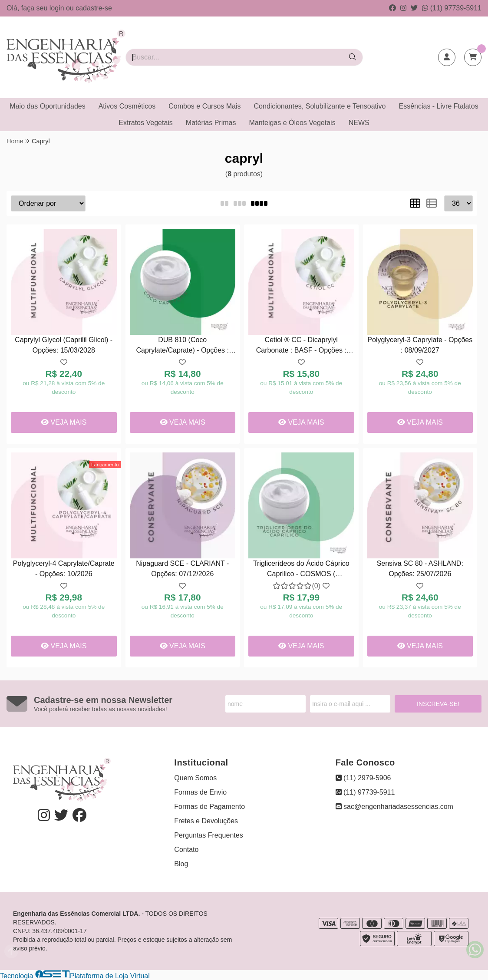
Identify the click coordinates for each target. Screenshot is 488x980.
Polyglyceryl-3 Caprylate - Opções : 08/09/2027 (420, 345)
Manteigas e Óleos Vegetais (292, 123)
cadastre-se (94, 8)
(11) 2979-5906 (363, 778)
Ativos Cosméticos (127, 106)
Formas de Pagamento (209, 807)
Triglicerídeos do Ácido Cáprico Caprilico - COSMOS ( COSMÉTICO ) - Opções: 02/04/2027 (301, 570)
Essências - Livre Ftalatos (438, 106)
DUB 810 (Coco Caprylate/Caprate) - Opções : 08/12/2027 (183, 346)
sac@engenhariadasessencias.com (394, 807)
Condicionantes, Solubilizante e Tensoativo (320, 106)
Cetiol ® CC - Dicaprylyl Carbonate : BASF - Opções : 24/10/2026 (301, 346)
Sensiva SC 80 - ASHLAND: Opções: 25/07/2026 (420, 569)
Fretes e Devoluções (206, 821)
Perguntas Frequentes (208, 835)
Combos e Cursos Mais (204, 106)
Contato (186, 850)
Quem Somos (195, 778)
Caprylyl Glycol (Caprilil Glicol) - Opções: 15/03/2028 (64, 345)
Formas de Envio (200, 792)
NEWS (359, 123)
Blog (181, 864)
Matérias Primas (211, 123)
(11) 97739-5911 (452, 8)
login (58, 8)
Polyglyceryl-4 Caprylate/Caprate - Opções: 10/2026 (64, 569)
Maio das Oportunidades (47, 106)
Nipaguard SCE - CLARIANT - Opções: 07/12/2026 (182, 569)
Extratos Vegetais (146, 123)
